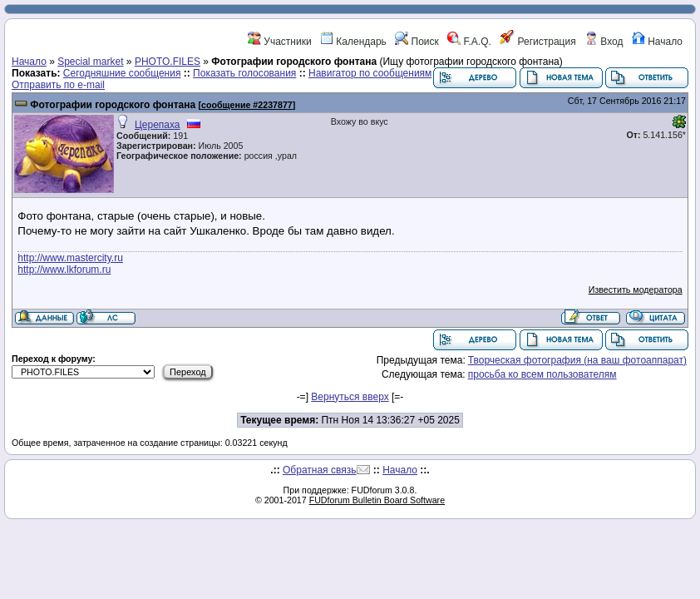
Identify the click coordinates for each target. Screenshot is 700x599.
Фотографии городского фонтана (113, 105)
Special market (90, 62)
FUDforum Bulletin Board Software (377, 500)
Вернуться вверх (350, 397)
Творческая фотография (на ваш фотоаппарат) (577, 360)
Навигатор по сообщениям (370, 73)
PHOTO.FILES (168, 62)
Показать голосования (244, 73)
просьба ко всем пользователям (542, 374)
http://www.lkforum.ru (64, 270)
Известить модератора (636, 290)
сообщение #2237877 (247, 105)
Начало (657, 42)
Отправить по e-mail (58, 85)
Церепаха (158, 125)
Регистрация (537, 42)
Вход (604, 42)
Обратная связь (319, 470)
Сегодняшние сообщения (122, 73)
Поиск (417, 42)
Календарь (353, 42)
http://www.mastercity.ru (70, 258)
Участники (280, 42)
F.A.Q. (469, 42)
